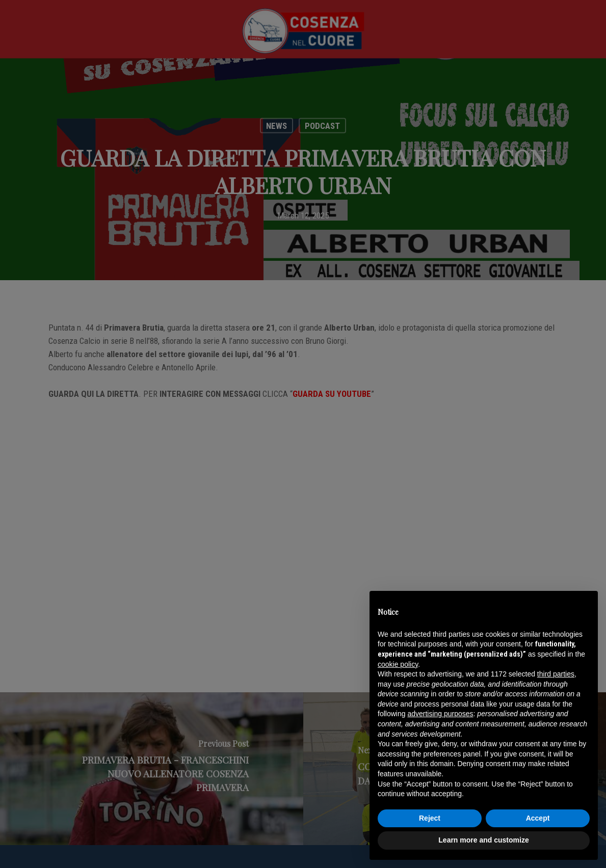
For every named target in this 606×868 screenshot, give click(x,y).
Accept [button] (538, 818)
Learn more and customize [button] (483, 840)
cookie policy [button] (398, 664)
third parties (556, 674)
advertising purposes (440, 714)
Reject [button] (430, 818)
